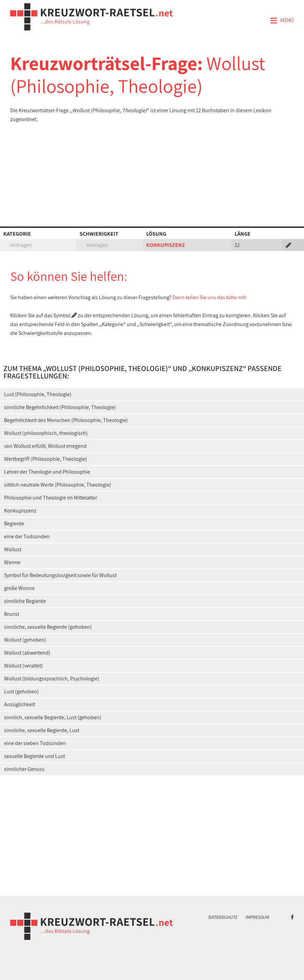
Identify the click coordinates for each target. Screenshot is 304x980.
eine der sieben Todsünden (35, 743)
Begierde (14, 523)
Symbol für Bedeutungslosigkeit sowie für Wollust (60, 575)
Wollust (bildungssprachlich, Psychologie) (52, 679)
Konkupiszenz (20, 511)
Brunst (12, 614)
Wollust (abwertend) (27, 653)
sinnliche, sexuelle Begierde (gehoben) (48, 627)
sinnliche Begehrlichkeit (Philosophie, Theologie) (60, 407)
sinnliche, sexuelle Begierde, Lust (42, 730)
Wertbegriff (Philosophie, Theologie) (46, 459)
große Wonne (19, 588)
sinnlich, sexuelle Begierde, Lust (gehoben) (53, 717)
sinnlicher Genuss (24, 769)
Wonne (12, 562)
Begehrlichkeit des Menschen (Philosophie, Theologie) (66, 420)
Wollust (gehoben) (25, 640)
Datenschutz (223, 917)
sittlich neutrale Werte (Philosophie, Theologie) (58, 485)
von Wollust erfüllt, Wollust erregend (45, 446)
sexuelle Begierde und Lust (35, 756)
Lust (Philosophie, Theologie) (38, 394)
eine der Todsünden (27, 536)
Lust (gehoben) (21, 691)
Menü (282, 21)
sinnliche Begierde (25, 601)
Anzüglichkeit (20, 704)
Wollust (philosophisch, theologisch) (46, 433)
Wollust (13, 549)
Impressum (257, 917)
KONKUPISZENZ (166, 245)
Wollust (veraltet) (23, 666)
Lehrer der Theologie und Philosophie (47, 472)
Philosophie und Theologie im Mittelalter (50, 498)
